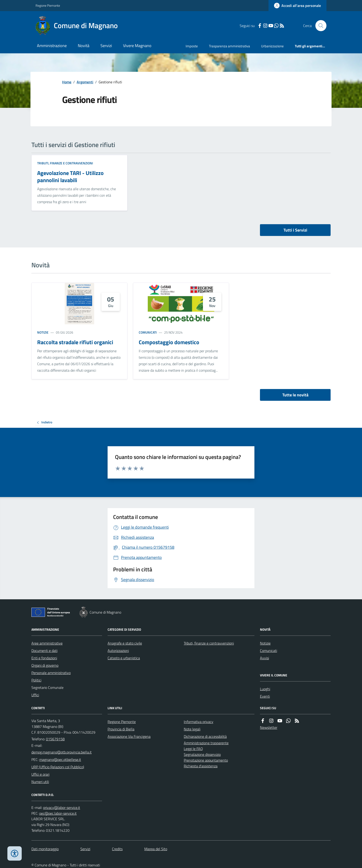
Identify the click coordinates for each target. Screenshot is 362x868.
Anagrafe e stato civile (125, 643)
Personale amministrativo (51, 673)
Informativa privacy (199, 722)
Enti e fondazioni (44, 658)
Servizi (106, 46)
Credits (117, 849)
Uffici (35, 695)
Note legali (192, 729)
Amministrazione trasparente (206, 743)
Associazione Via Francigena (129, 736)
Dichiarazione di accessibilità (205, 736)
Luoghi (265, 689)
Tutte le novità (295, 395)
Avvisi (264, 658)
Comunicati (148, 332)
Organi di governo (45, 665)
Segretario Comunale (47, 687)
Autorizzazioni (118, 651)
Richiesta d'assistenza (201, 766)
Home (67, 82)
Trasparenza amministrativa (229, 46)
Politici (36, 680)
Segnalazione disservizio (202, 754)
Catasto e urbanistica (124, 658)
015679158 (55, 739)
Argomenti (85, 82)
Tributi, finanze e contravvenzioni (65, 163)
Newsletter (269, 727)
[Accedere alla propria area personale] (297, 6)
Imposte (192, 46)
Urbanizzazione (272, 46)
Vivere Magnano (137, 46)
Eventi (265, 696)
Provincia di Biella (121, 729)
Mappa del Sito (156, 849)
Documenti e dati (44, 651)
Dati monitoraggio (45, 849)
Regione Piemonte (48, 5)
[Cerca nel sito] (319, 26)
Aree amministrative (47, 643)
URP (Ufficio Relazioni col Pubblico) (58, 767)
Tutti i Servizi (295, 230)
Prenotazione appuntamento (206, 760)
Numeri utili (40, 782)
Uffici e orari (40, 774)
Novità (84, 46)
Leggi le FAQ (193, 749)
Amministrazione (52, 46)
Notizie (43, 332)
